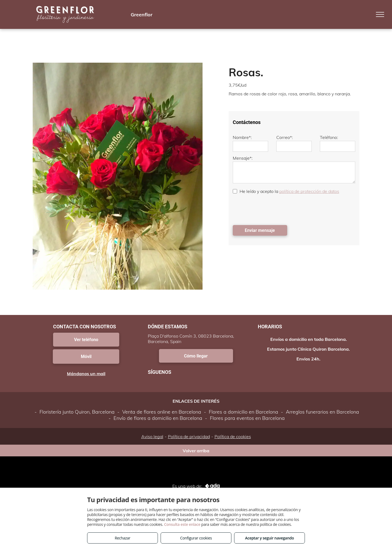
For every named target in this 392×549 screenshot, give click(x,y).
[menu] (380, 14)
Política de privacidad (189, 436)
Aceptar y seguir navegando (269, 538)
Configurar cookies (196, 538)
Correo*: (285, 137)
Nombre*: (242, 137)
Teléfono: (329, 137)
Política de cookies (233, 436)
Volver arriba (196, 451)
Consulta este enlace (182, 524)
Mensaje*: (243, 158)
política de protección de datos (309, 191)
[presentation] (274, 209)
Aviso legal (152, 436)
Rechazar (122, 538)
